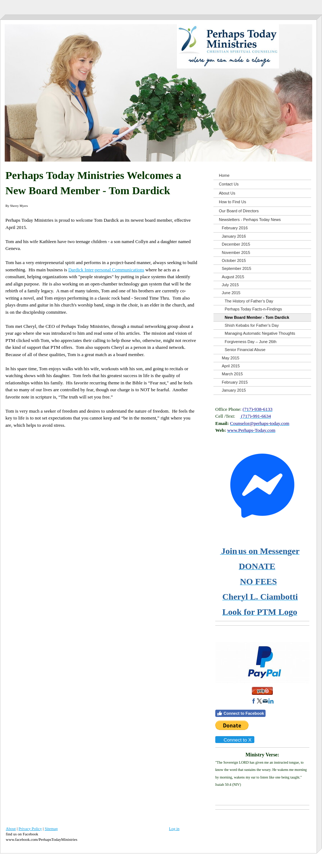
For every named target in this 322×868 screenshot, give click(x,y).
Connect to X (234, 740)
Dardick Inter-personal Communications (106, 270)
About (11, 829)
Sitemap (51, 829)
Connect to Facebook (240, 713)
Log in (174, 829)
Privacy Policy (30, 829)
